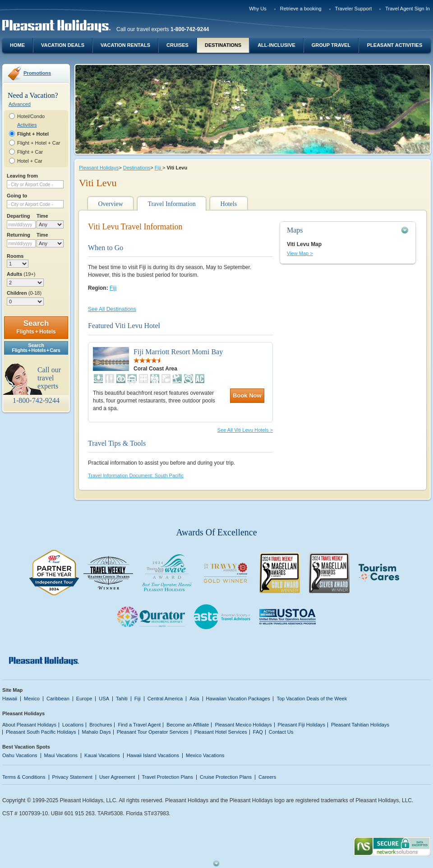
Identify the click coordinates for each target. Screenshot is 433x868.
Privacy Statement (72, 777)
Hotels (229, 204)
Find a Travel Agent (139, 725)
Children (24, 293)
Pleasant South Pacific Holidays (41, 732)
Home (17, 45)
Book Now (247, 395)
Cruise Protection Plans (226, 777)
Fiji (159, 168)
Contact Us (281, 732)
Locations (73, 725)
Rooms (15, 256)
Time (42, 216)
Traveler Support (354, 9)
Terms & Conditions (24, 777)
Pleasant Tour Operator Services (153, 732)
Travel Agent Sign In (408, 9)
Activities (27, 125)
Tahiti (122, 699)
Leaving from (22, 176)
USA (104, 699)
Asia (194, 699)
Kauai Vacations (102, 755)
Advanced (20, 104)
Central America (165, 699)
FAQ (258, 732)
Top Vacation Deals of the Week (312, 699)
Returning (18, 235)
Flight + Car (30, 152)
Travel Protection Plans (168, 777)
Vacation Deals (63, 45)
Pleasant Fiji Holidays (302, 725)
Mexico (32, 699)
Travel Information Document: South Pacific (136, 475)
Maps (295, 230)
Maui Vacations (61, 755)
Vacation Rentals (125, 45)
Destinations (223, 45)
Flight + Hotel (33, 134)
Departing (18, 216)
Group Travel (331, 45)
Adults (21, 274)
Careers (267, 777)
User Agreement (117, 777)
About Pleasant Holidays (29, 725)
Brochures (101, 725)
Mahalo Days (97, 732)
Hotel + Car (30, 161)
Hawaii (10, 699)
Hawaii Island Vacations (153, 755)
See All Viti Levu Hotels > (245, 430)
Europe (84, 699)
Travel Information (171, 204)
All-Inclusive (276, 45)
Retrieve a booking (301, 9)
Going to (17, 196)
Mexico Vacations (205, 755)
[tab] (348, 230)
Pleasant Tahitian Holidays (360, 725)
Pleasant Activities (395, 45)
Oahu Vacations (20, 755)
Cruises (177, 45)
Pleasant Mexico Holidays (243, 725)
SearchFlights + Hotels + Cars (36, 348)
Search (36, 327)
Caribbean (58, 699)
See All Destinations (112, 309)
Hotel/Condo (31, 116)
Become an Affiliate (188, 725)
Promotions (37, 73)
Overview (110, 204)
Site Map (12, 690)
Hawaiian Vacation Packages (238, 699)
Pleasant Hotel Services (221, 732)
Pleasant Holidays (99, 168)
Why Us (258, 9)
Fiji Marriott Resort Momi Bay (178, 352)
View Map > (300, 253)
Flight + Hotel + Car (39, 143)
